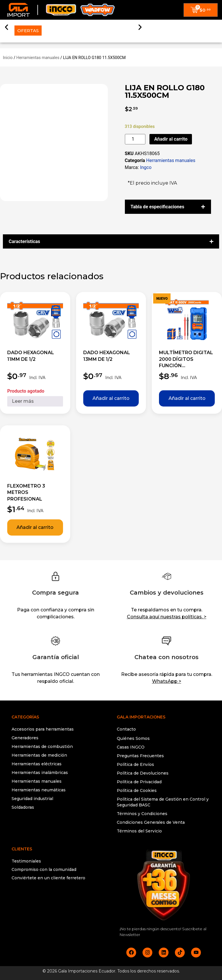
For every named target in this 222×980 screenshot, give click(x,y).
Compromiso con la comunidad (44, 869)
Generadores (25, 738)
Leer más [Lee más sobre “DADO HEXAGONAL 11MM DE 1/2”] (23, 401)
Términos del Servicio (139, 831)
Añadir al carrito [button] (111, 398)
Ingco (146, 167)
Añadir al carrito (171, 139)
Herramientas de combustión (42, 747)
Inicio (8, 58)
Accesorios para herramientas (43, 729)
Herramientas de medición (39, 755)
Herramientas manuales (38, 58)
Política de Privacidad (139, 782)
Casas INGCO (131, 747)
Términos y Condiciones (142, 814)
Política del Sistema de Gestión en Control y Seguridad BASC (163, 802)
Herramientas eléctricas (37, 764)
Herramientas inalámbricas (40, 773)
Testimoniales (26, 861)
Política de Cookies (137, 790)
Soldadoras (23, 807)
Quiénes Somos (133, 738)
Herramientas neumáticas (39, 790)
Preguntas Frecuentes (140, 756)
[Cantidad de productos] (135, 139)
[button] (7, 27)
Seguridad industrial (32, 799)
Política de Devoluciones (143, 773)
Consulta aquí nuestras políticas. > (167, 617)
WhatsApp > (167, 681)
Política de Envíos (135, 764)
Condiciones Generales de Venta (151, 822)
